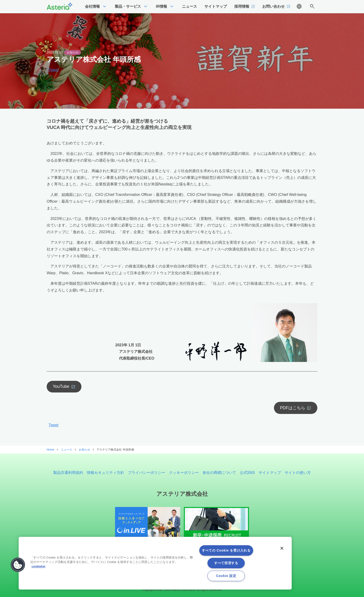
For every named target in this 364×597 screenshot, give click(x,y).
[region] (155, 563)
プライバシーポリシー (147, 473)
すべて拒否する (226, 563)
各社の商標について (219, 473)
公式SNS (247, 473)
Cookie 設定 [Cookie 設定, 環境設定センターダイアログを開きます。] (226, 576)
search (312, 7)
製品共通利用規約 (68, 473)
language (299, 7)
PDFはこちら (293, 408)
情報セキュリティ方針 (105, 473)
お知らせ (73, 52)
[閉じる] (282, 548)
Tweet (54, 70)
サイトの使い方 (298, 473)
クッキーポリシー (184, 473)
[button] (18, 565)
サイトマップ (270, 473)
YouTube (61, 386)
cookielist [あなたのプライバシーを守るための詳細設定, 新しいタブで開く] (38, 566)
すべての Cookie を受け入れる (226, 550)
